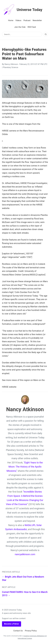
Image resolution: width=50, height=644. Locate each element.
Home (11, 20)
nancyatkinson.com (25, 554)
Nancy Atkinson (11, 64)
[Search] (46, 34)
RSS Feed (32, 27)
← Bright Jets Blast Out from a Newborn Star (23, 578)
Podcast (27, 20)
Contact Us (18, 631)
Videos (18, 20)
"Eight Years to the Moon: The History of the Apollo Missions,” (25, 467)
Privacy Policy (31, 631)
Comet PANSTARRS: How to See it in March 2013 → (25, 594)
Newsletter (37, 20)
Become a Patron (12, 624)
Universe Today (22, 10)
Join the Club (20, 27)
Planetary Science (11, 67)
